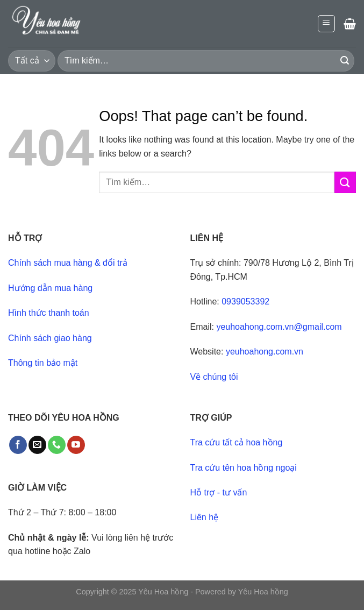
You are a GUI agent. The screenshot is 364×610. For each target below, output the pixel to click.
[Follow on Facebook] (18, 445)
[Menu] (327, 24)
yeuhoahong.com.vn (265, 352)
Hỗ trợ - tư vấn (219, 492)
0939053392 (245, 302)
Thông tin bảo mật (43, 363)
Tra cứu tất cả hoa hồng (237, 442)
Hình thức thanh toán (49, 313)
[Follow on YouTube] (76, 445)
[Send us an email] (37, 445)
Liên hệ (205, 517)
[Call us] (57, 445)
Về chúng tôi (214, 377)
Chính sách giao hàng (50, 338)
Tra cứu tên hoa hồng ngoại (244, 468)
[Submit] (345, 61)
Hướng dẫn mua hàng (50, 288)
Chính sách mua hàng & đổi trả (68, 263)
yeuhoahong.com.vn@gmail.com (279, 327)
